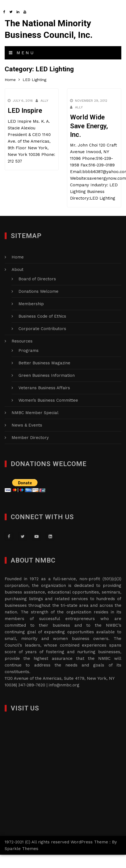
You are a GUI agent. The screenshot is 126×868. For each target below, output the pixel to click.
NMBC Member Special (35, 413)
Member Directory (30, 438)
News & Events (27, 425)
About (18, 270)
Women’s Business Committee (48, 400)
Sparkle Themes (22, 849)
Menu (22, 53)
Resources (22, 341)
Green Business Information (47, 375)
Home (18, 257)
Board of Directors (37, 279)
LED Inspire (25, 111)
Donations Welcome (38, 291)
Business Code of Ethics (42, 316)
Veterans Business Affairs (44, 388)
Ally (44, 101)
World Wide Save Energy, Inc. (89, 126)
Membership (31, 304)
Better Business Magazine (44, 363)
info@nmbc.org (64, 685)
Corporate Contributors (42, 329)
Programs (29, 351)
